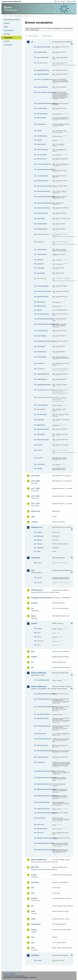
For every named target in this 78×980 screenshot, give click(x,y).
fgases (34, 616)
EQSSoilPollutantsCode (44, 784)
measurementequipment (44, 203)
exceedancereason (43, 181)
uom (33, 942)
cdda (33, 517)
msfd (33, 911)
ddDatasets (40, 536)
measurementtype (42, 213)
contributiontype (42, 136)
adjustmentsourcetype (44, 47)
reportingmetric (41, 352)
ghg (33, 651)
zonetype (39, 468)
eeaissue (39, 544)
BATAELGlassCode (43, 718)
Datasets (7, 23)
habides (34, 657)
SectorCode (40, 825)
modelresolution (42, 254)
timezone (39, 458)
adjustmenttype (41, 52)
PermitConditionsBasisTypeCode (44, 813)
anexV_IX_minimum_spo (44, 79)
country (39, 960)
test (32, 937)
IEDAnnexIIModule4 (39, 860)
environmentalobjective (44, 164)
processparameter (42, 331)
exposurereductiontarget (44, 186)
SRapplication (41, 425)
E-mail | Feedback (10, 974)
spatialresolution (42, 414)
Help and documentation (12, 20)
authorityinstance (42, 114)
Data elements (8, 30)
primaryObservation (43, 314)
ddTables (39, 540)
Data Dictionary (19, 16)
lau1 (33, 888)
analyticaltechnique (43, 74)
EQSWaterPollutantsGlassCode (44, 789)
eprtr (33, 570)
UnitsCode (40, 833)
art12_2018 (35, 481)
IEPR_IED (35, 867)
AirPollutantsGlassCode (44, 699)
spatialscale (40, 420)
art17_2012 (35, 496)
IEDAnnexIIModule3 (39, 687)
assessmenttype (42, 108)
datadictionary (37, 527)
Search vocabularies (33, 36)
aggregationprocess (43, 70)
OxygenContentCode (43, 809)
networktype (40, 268)
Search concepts (48, 36)
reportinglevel (41, 346)
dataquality (35, 558)
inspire (34, 875)
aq (32, 42)
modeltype (40, 260)
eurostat (34, 603)
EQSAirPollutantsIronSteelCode (44, 778)
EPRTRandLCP (37, 590)
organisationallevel (43, 297)
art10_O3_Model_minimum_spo (44, 92)
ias (32, 662)
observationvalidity (43, 286)
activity (39, 578)
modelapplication (42, 229)
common (34, 522)
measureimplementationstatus (44, 197)
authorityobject (41, 118)
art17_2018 (35, 504)
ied (32, 667)
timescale (40, 445)
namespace (40, 264)
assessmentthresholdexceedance (44, 103)
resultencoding (41, 357)
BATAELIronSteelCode (44, 726)
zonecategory (41, 464)
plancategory (41, 302)
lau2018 (34, 898)
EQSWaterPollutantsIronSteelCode (44, 796)
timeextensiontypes (43, 440)
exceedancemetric (42, 176)
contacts (39, 532)
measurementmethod (43, 208)
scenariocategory (42, 405)
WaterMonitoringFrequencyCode (44, 838)
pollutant (39, 310)
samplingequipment (43, 374)
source (39, 637)
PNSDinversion (41, 306)
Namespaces (8, 45)
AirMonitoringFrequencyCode (44, 694)
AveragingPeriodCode (43, 714)
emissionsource (42, 159)
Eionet (12, 16)
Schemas (7, 34)
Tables (6, 27)
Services (7, 41)
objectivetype (41, 273)
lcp (32, 906)
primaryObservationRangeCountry (44, 324)
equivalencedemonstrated (44, 169)
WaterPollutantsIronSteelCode (44, 850)
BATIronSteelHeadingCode (44, 751)
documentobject (42, 155)
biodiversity (36, 511)
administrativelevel (43, 57)
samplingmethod (42, 379)
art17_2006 (35, 488)
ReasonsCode (41, 818)
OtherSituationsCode (43, 802)
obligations (40, 548)
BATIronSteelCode (42, 745)
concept (39, 629)
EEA (12, 1)
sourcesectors (41, 409)
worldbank (35, 955)
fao (32, 608)
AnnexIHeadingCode (43, 680)
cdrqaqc (39, 131)
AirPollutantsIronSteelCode (44, 707)
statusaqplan (41, 434)
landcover (35, 882)
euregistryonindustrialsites (41, 598)
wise (33, 948)
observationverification (44, 291)
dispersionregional (43, 149)
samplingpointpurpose (44, 385)
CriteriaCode (41, 762)
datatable (40, 140)
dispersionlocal (41, 144)
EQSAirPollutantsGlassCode (44, 771)
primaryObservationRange (44, 319)
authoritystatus (41, 124)
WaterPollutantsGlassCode (44, 843)
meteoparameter (42, 224)
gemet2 (34, 623)
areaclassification (42, 87)
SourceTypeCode (42, 829)
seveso (34, 930)
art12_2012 (35, 476)
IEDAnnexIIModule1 (39, 673)
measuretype (41, 218)
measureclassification (43, 191)
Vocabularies (8, 38)
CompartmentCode (43, 757)
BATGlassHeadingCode (44, 739)
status (39, 551)
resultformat (40, 363)
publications (36, 924)
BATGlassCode (41, 734)
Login (58, 1)
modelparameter (42, 250)
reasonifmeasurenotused (44, 341)
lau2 (33, 893)
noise (33, 919)
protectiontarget (42, 336)
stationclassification (43, 429)
